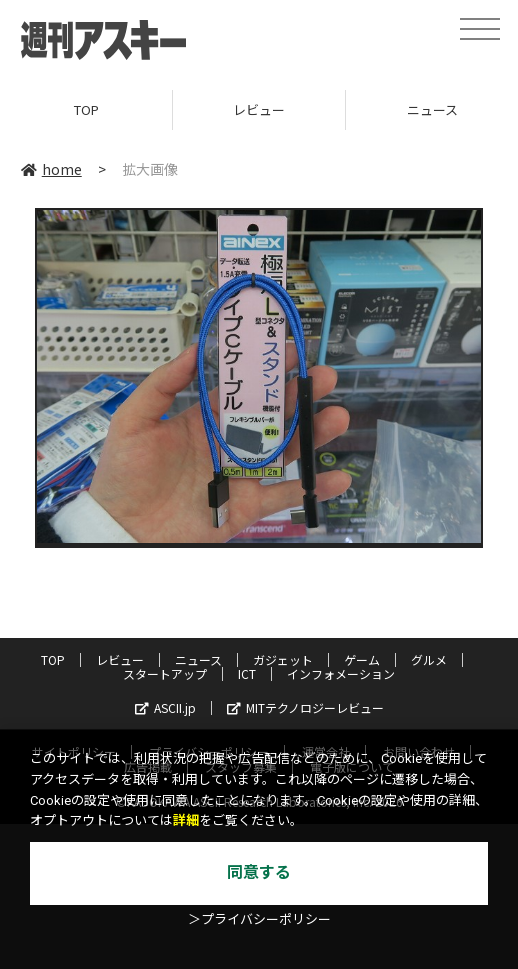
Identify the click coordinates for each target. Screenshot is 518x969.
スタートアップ (165, 673)
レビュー (259, 109)
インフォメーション (341, 673)
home (51, 169)
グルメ (429, 659)
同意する (259, 872)
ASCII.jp (165, 707)
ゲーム (362, 659)
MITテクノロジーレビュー (305, 707)
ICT (247, 673)
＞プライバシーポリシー (259, 919)
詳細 (186, 820)
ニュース (198, 659)
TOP (86, 109)
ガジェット (283, 659)
